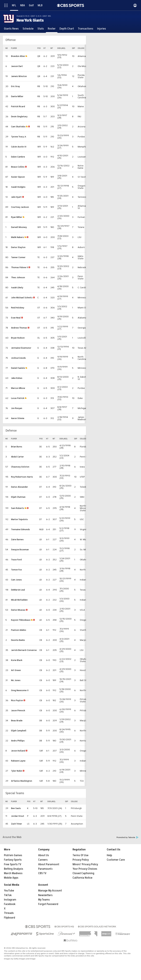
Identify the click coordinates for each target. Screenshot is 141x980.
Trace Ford (16, 560)
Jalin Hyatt (16, 197)
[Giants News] (11, 29)
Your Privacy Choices (85, 869)
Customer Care (116, 860)
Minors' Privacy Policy (85, 864)
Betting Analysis (14, 869)
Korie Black (17, 660)
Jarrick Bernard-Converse (24, 650)
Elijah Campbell (19, 731)
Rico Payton (17, 700)
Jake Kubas (17, 378)
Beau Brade (17, 721)
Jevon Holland (18, 751)
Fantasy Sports (13, 860)
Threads (9, 913)
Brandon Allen (18, 56)
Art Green (16, 670)
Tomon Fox (16, 570)
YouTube (9, 891)
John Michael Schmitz (22, 298)
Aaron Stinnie (18, 418)
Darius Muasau (18, 610)
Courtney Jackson (20, 207)
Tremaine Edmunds (20, 529)
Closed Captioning (83, 873)
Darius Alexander (20, 487)
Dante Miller (17, 96)
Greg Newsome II (20, 690)
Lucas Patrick (18, 398)
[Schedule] (28, 29)
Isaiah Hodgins (18, 187)
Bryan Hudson (18, 338)
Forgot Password (48, 904)
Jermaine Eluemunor (21, 348)
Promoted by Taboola (127, 837)
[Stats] (41, 29)
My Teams (44, 900)
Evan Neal (16, 318)
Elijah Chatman (18, 497)
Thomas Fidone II (20, 267)
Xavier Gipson (18, 177)
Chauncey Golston (20, 467)
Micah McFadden (19, 600)
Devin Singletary (19, 117)
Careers (43, 860)
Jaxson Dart (17, 66)
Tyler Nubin (17, 771)
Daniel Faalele (18, 368)
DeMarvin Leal (18, 590)
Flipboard (10, 918)
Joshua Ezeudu (18, 358)
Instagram (10, 900)
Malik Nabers (18, 237)
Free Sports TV (13, 864)
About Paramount (49, 864)
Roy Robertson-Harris (22, 477)
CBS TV (42, 873)
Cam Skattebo (18, 127)
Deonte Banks (18, 640)
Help (109, 855)
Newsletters (45, 895)
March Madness (13, 873)
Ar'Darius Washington (22, 781)
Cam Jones (16, 580)
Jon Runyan (17, 408)
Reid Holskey (18, 308)
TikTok (8, 895)
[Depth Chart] (67, 29)
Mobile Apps (11, 878)
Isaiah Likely (17, 288)
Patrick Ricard (18, 106)
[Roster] (52, 29)
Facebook (10, 904)
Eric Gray (15, 86)
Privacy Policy (81, 860)
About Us (44, 855)
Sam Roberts (18, 508)
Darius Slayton (18, 247)
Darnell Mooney (19, 227)
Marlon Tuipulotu (19, 519)
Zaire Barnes (17, 539)
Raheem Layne (18, 761)
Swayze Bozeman (20, 550)
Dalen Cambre (18, 157)
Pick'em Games (13, 855)
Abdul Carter (17, 457)
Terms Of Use (81, 855)
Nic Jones (16, 680)
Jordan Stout (18, 816)
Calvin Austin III (19, 147)
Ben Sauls (16, 808)
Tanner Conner (18, 257)
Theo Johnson (18, 277)
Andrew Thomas (19, 328)
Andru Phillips (18, 741)
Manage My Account (50, 891)
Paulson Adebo (19, 630)
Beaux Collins (18, 167)
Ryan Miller (17, 217)
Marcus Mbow (18, 388)
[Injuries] (102, 29)
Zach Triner (17, 824)
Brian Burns (17, 447)
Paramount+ (46, 869)
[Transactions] (86, 29)
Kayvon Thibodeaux (21, 620)
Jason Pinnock (18, 710)
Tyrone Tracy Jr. (19, 137)
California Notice (82, 878)
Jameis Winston (19, 76)
